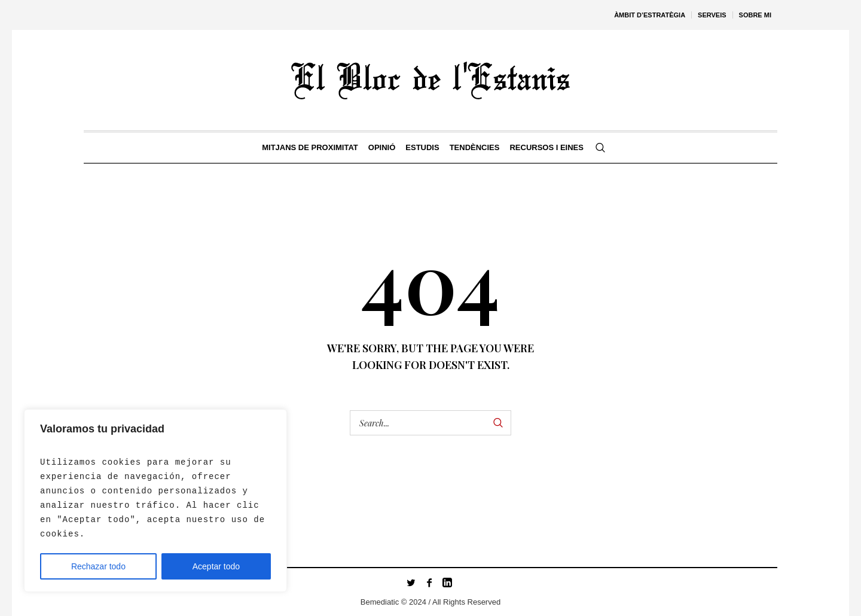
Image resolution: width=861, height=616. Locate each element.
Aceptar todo (216, 566)
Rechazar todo (98, 566)
